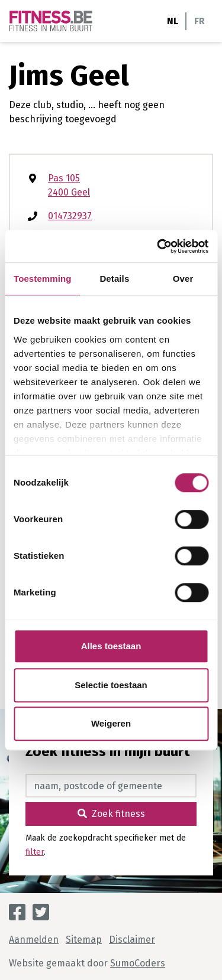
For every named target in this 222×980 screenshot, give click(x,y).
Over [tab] (183, 279)
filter (35, 852)
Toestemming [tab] (43, 279)
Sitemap (84, 940)
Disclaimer (132, 940)
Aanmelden (34, 940)
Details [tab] (114, 279)
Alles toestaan (111, 646)
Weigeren (111, 723)
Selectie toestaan (111, 685)
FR (200, 21)
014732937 (70, 216)
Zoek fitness (111, 814)
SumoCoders (138, 963)
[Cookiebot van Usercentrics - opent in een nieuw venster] (158, 246)
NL (173, 21)
